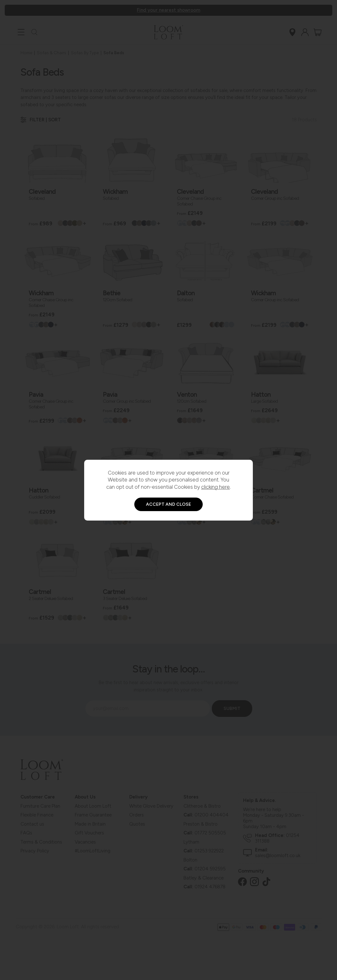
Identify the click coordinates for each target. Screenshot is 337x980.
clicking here (215, 487)
